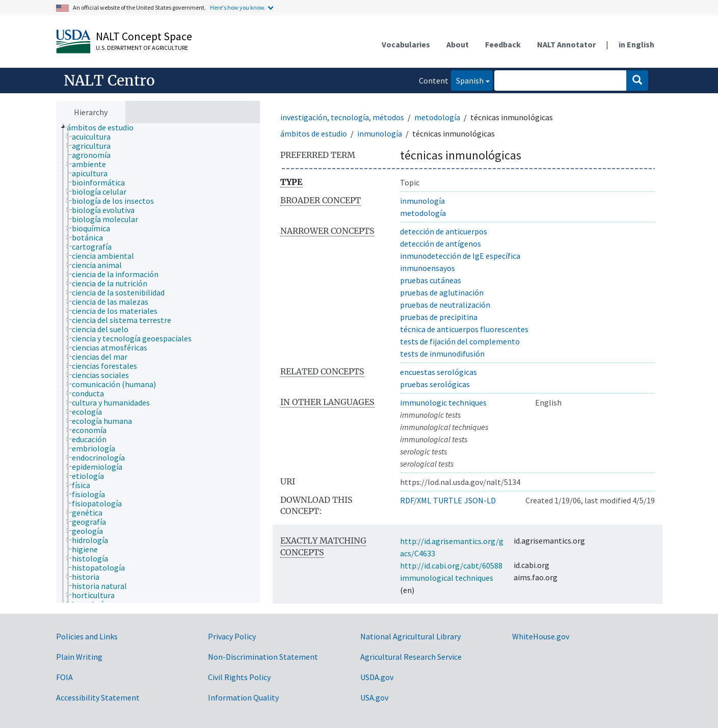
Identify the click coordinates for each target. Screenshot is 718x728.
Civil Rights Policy (239, 677)
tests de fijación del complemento (460, 341)
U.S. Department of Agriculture (142, 48)
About (458, 44)
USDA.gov (377, 677)
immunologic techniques (443, 402)
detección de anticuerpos (444, 231)
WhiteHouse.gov (541, 636)
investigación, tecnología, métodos (342, 117)
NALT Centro (109, 80)
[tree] (158, 363)
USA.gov (374, 697)
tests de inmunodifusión (442, 354)
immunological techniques (447, 578)
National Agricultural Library (410, 636)
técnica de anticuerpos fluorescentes (464, 329)
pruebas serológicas (435, 384)
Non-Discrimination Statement (263, 657)
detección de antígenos (441, 244)
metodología (437, 117)
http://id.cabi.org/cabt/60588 (451, 565)
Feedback (503, 44)
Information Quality (243, 697)
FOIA (64, 677)
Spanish (467, 80)
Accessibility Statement (98, 697)
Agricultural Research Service (411, 657)
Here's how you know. (238, 7)
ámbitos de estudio (314, 133)
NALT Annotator (566, 44)
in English (636, 44)
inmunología (380, 133)
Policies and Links (87, 636)
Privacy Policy (232, 636)
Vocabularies (406, 44)
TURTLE (448, 500)
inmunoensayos (428, 268)
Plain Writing (79, 657)
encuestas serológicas (438, 372)
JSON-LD (480, 500)
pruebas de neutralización (445, 305)
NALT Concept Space (144, 36)
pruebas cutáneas (431, 280)
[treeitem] (104, 127)
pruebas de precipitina (439, 317)
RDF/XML (416, 500)
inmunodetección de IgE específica (460, 256)
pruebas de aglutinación (442, 292)
